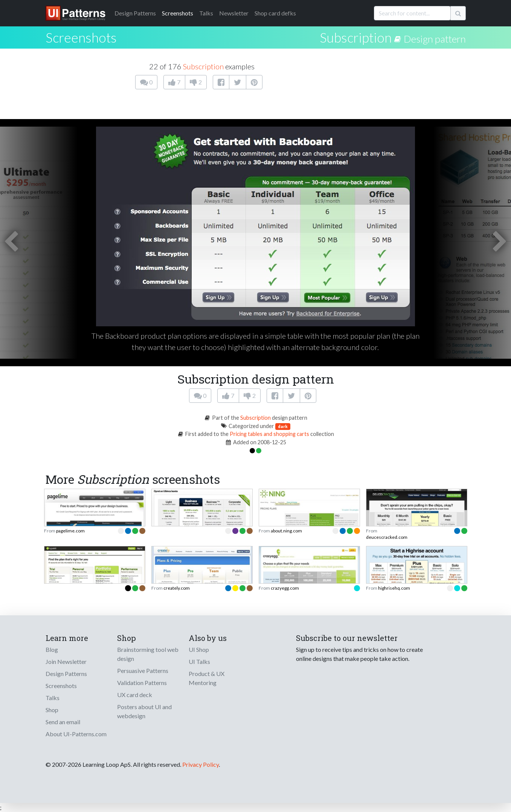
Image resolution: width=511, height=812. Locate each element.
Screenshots (178, 13)
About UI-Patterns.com (76, 734)
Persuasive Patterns (143, 671)
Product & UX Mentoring (207, 678)
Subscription (356, 37)
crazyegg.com (285, 588)
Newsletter (234, 13)
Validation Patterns (142, 683)
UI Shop (199, 649)
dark (283, 426)
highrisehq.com (394, 588)
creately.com (177, 588)
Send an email (63, 722)
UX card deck (135, 695)
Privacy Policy (201, 764)
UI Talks (199, 661)
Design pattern (435, 39)
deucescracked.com (387, 537)
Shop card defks (275, 13)
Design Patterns (66, 674)
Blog (52, 649)
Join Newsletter (66, 661)
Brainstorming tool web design (148, 654)
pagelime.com (70, 531)
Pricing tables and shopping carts (269, 434)
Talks (206, 13)
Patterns (135, 13)
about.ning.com (286, 531)
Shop (52, 710)
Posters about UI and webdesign (144, 711)
